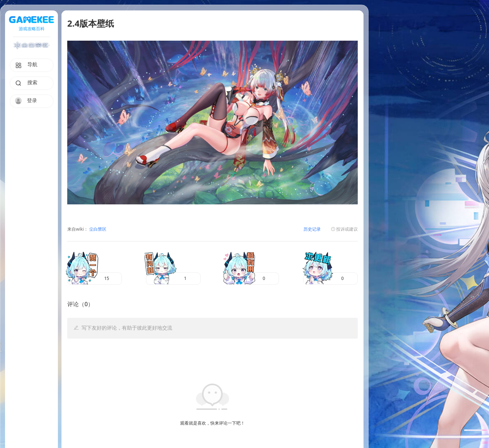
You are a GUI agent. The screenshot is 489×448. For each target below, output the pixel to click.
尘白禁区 (97, 229)
